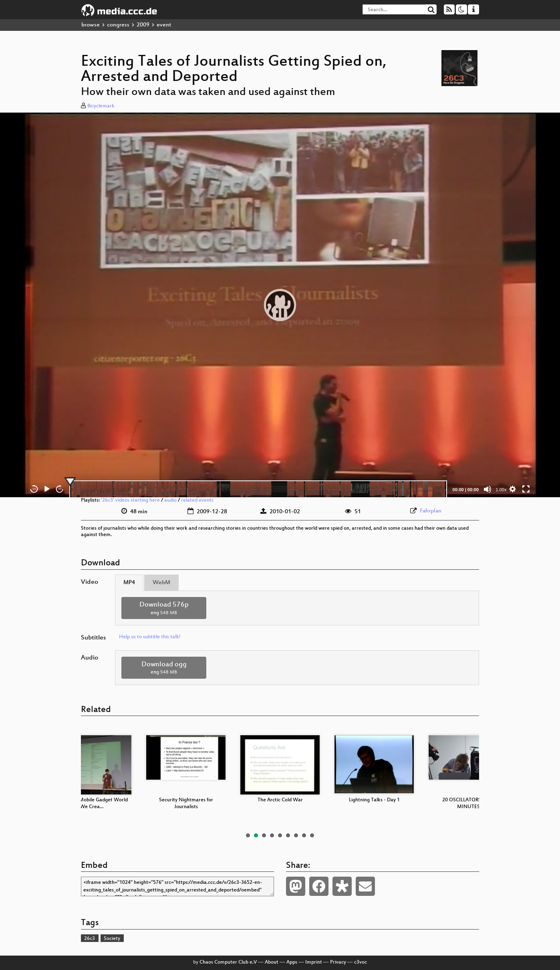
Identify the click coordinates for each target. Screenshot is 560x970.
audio (170, 500)
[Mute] (487, 489)
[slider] (258, 489)
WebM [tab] (161, 583)
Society (112, 939)
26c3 (90, 939)
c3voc (361, 962)
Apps (292, 962)
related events (197, 500)
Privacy (338, 962)
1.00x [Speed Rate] (501, 490)
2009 (143, 25)
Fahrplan (431, 511)
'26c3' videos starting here (130, 500)
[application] (280, 305)
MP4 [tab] (129, 583)
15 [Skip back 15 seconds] (34, 489)
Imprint (314, 962)
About (272, 962)
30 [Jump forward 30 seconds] (60, 489)
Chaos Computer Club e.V (228, 962)
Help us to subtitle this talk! (150, 637)
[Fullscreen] (526, 489)
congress (118, 25)
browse (91, 25)
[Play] (47, 489)
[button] (280, 305)
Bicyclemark (101, 106)
